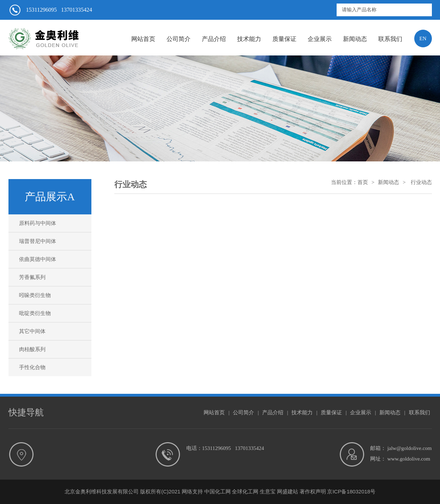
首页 (363, 182)
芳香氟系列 (32, 277)
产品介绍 (214, 39)
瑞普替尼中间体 (38, 241)
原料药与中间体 (38, 223)
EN (423, 38)
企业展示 (320, 39)
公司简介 (179, 39)
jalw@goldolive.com (410, 448)
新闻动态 (355, 39)
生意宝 (268, 491)
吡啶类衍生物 (35, 313)
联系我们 (390, 39)
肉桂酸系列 (32, 349)
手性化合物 (32, 367)
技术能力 (249, 39)
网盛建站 (288, 491)
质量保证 (284, 39)
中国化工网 (218, 491)
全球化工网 (245, 491)
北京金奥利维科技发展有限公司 (102, 491)
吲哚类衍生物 (35, 295)
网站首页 (143, 39)
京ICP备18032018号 (351, 491)
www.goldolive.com (409, 459)
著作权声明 (313, 491)
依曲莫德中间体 (38, 259)
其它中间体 (32, 331)
